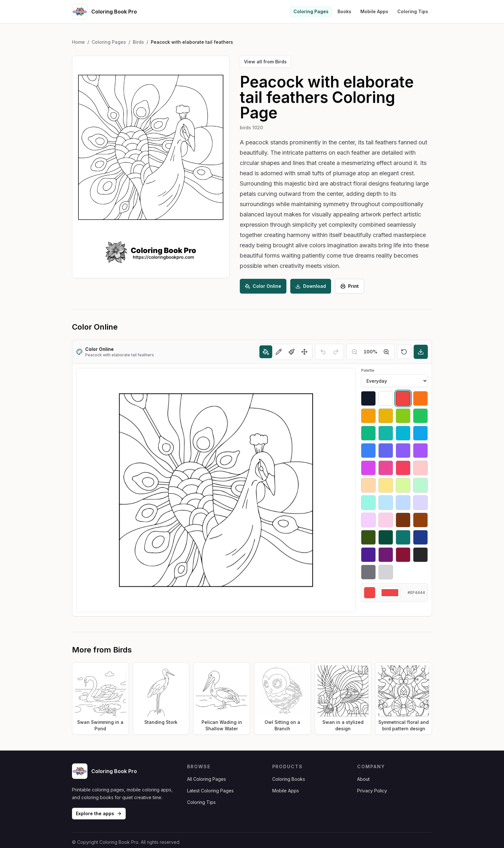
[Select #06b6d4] (403, 433)
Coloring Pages (311, 11)
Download (311, 286)
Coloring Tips (413, 11)
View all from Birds (265, 62)
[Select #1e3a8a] (420, 537)
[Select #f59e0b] (368, 416)
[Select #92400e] (420, 520)
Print (350, 286)
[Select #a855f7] (420, 451)
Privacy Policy (372, 791)
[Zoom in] (386, 352)
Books (344, 11)
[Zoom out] (355, 352)
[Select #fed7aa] (368, 485)
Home (78, 42)
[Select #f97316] (420, 398)
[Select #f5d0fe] (368, 520)
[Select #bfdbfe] (403, 503)
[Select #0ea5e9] (420, 433)
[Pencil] (279, 352)
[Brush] (292, 352)
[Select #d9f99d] (403, 485)
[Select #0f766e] (403, 537)
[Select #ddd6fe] (420, 503)
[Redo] (336, 352)
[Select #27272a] (420, 555)
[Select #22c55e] (420, 416)
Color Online (263, 286)
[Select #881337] (403, 555)
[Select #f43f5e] (403, 468)
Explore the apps (99, 813)
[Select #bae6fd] (386, 503)
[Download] (421, 352)
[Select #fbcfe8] (386, 520)
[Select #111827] (368, 398)
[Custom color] (390, 593)
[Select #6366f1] (386, 451)
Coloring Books (289, 779)
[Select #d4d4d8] (386, 572)
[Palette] (394, 381)
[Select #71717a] (368, 572)
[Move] (304, 352)
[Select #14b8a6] (386, 433)
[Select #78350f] (403, 520)
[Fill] (266, 352)
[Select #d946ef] (368, 468)
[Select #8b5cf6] (403, 451)
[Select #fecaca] (420, 468)
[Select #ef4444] (403, 398)
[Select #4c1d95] (368, 555)
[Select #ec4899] (386, 468)
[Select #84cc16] (403, 416)
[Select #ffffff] (386, 398)
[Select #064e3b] (386, 537)
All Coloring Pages (207, 779)
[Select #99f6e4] (368, 503)
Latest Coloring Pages (210, 791)
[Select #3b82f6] (368, 451)
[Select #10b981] (368, 433)
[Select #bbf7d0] (420, 485)
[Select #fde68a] (386, 485)
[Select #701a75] (386, 555)
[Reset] (404, 352)
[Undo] (323, 352)
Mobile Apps (374, 11)
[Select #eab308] (386, 416)
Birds (138, 42)
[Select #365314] (368, 537)
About (363, 779)
